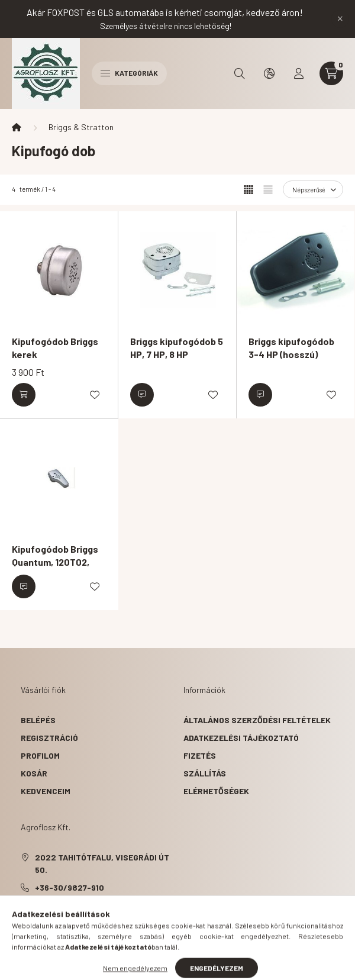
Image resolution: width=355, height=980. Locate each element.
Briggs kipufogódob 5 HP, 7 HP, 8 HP (177, 348)
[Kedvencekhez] (95, 395)
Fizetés (200, 755)
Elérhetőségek (216, 791)
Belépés (38, 720)
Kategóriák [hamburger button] (129, 73)
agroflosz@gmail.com (83, 905)
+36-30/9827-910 (70, 887)
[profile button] (299, 73)
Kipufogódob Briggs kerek (55, 348)
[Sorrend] (313, 189)
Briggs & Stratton (81, 127)
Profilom (40, 755)
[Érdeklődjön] (142, 395)
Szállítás (205, 773)
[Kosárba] (24, 395)
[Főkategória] (17, 127)
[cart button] (331, 73)
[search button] (240, 73)
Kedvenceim (46, 791)
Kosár (34, 773)
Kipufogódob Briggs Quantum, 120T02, (55, 555)
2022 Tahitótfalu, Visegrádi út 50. (102, 863)
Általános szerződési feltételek (257, 720)
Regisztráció (49, 738)
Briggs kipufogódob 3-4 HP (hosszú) (291, 348)
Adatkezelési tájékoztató (241, 738)
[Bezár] (340, 19)
